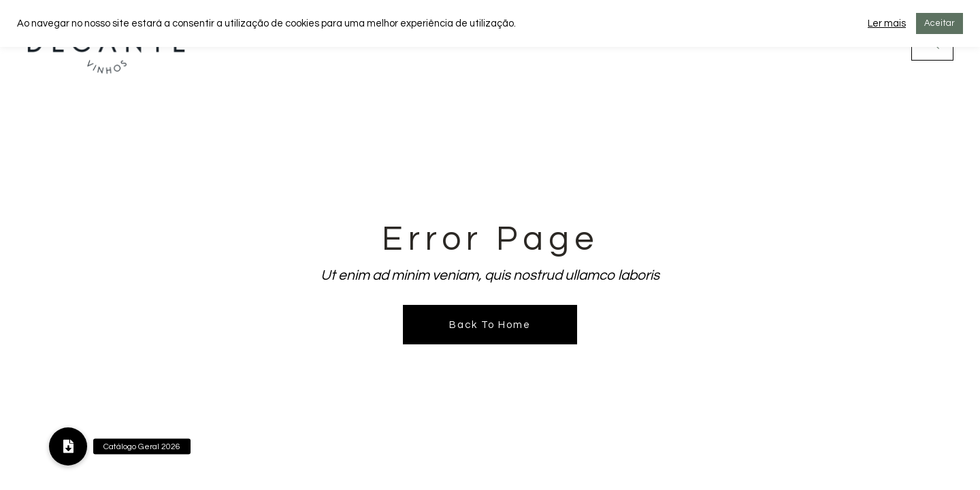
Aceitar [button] (940, 23)
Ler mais (887, 23)
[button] (68, 446)
